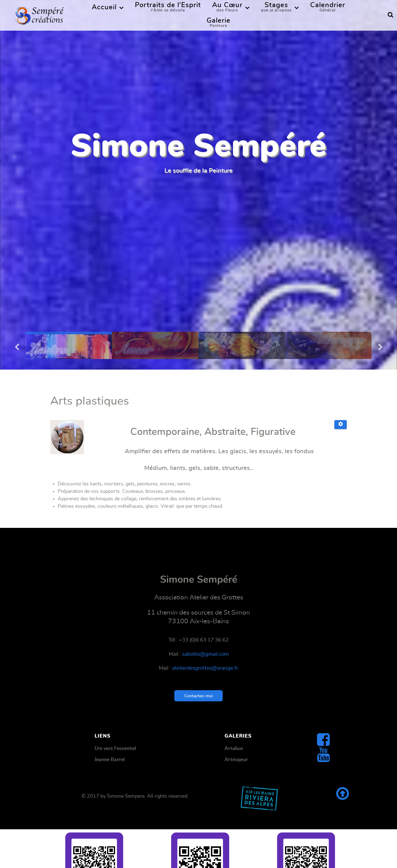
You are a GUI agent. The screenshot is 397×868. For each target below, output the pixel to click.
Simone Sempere (126, 796)
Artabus (234, 748)
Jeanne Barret (110, 760)
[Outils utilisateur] (341, 425)
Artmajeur (236, 760)
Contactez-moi (198, 696)
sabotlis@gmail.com (205, 654)
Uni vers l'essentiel (115, 748)
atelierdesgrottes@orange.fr (205, 668)
